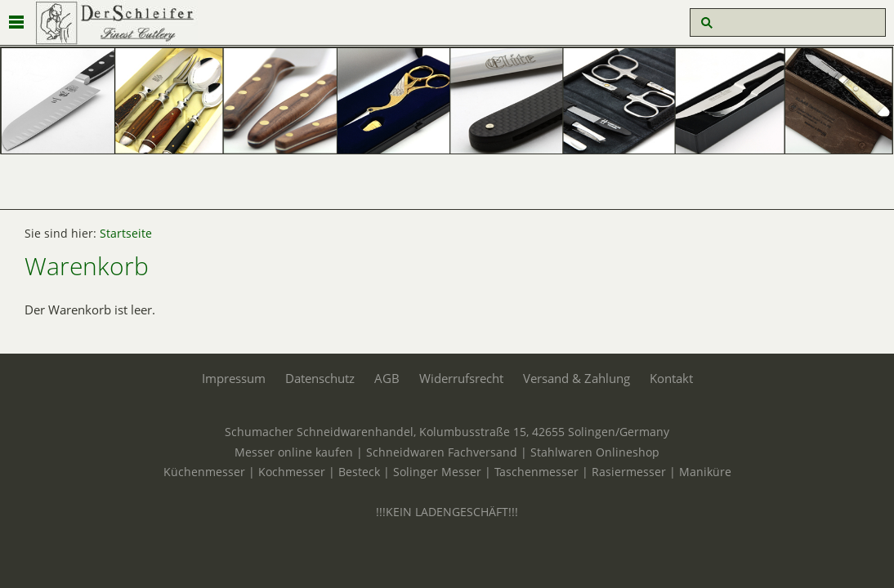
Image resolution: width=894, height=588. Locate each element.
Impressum (234, 378)
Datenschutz (320, 378)
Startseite (126, 234)
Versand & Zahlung (577, 378)
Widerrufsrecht (461, 378)
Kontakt (671, 378)
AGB (387, 378)
